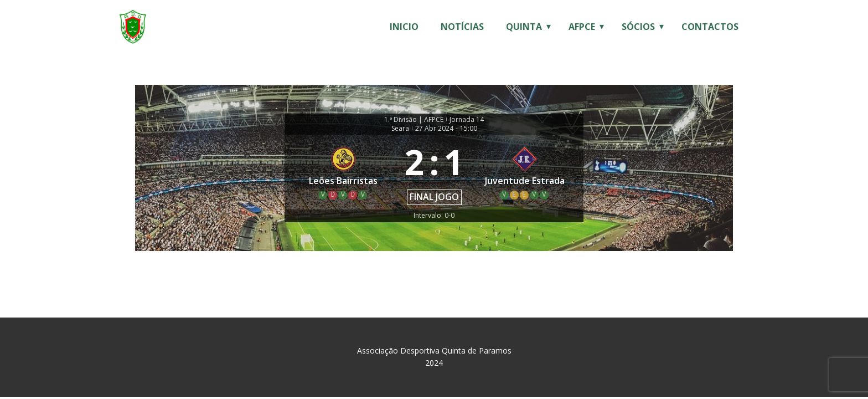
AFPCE (582, 27)
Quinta (524, 27)
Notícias (462, 27)
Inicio (404, 27)
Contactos (710, 27)
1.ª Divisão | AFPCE (414, 120)
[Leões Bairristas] (343, 172)
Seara (400, 129)
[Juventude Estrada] (525, 172)
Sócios (638, 27)
